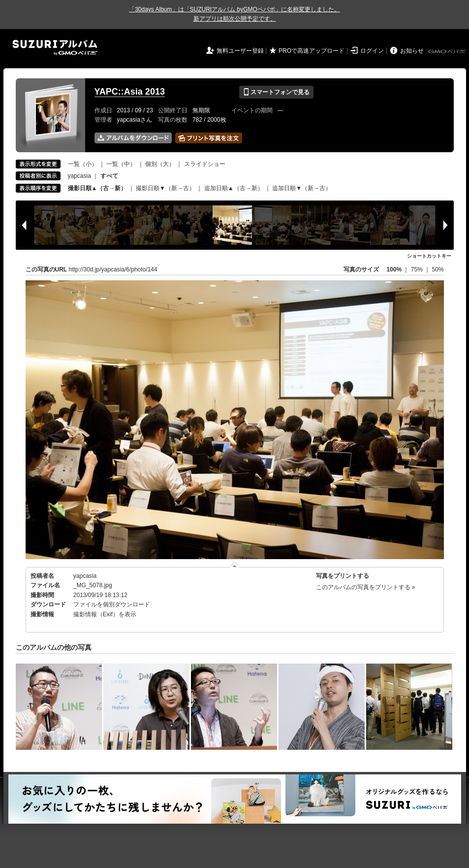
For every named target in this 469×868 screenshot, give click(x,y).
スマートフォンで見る (276, 92)
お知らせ (412, 51)
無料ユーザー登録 (240, 51)
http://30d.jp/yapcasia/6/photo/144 (113, 269)
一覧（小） (83, 164)
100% (394, 269)
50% (438, 269)
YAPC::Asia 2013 (130, 92)
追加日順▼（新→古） (302, 188)
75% (418, 269)
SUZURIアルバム (55, 48)
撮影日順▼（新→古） (165, 188)
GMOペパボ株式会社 (448, 52)
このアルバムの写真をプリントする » (366, 587)
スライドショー (205, 164)
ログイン (372, 51)
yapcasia (79, 176)
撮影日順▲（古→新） (97, 188)
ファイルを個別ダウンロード (112, 604)
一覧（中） (121, 164)
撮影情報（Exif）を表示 (105, 614)
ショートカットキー (429, 256)
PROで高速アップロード (312, 51)
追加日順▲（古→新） (234, 188)
